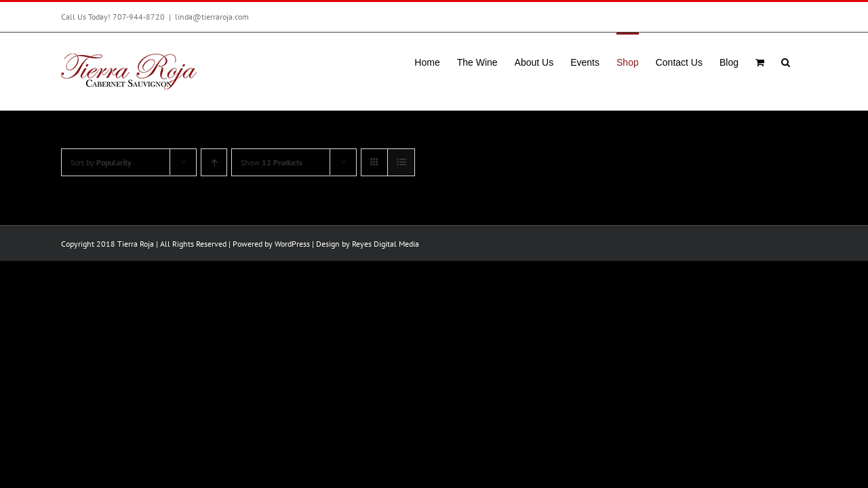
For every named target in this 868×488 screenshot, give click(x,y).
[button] (803, 61)
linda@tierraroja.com (212, 17)
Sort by (101, 162)
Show (272, 162)
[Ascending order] (214, 162)
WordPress (292, 244)
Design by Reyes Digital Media (368, 244)
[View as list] (401, 162)
